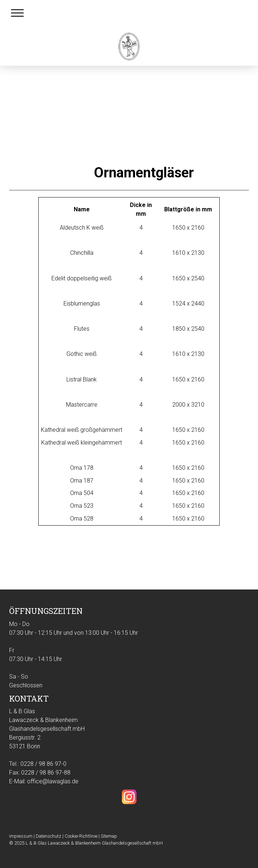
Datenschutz (49, 836)
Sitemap (109, 836)
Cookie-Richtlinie (81, 836)
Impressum (21, 836)
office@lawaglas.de (53, 781)
